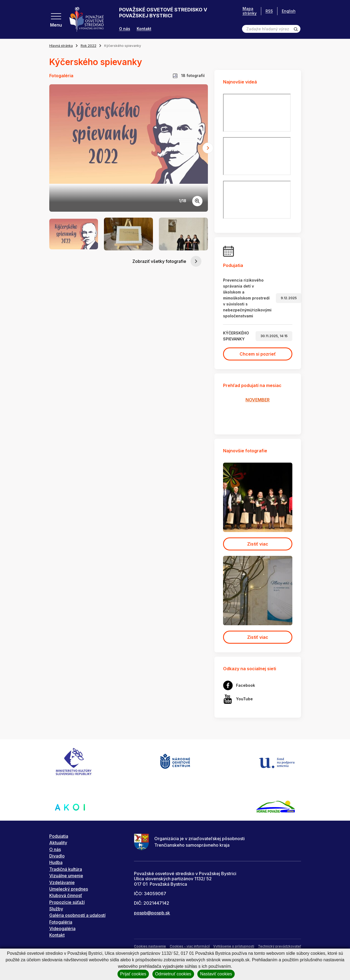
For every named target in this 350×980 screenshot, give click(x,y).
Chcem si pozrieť (258, 354)
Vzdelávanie (62, 882)
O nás (125, 29)
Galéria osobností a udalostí (77, 915)
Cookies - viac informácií (190, 946)
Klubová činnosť (66, 895)
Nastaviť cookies (216, 974)
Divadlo (57, 856)
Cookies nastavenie (150, 946)
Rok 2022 (89, 46)
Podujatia (59, 836)
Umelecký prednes (69, 889)
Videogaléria (62, 929)
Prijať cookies (133, 974)
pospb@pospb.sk (152, 913)
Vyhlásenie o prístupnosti (234, 946)
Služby (56, 909)
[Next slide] (208, 148)
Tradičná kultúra (66, 869)
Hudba (56, 862)
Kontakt (144, 29)
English (289, 11)
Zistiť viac (258, 544)
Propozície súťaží (67, 902)
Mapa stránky (250, 11)
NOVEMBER (258, 400)
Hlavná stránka (61, 46)
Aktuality (58, 843)
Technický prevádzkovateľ (279, 946)
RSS (269, 11)
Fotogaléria (61, 922)
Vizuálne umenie (66, 876)
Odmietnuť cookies (173, 974)
